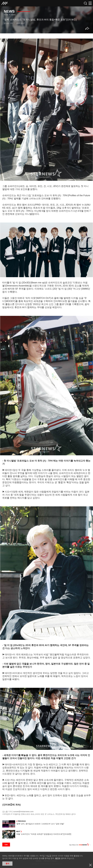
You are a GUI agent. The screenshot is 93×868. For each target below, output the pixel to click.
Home (6, 15)
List (6, 845)
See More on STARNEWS (80, 845)
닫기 (90, 865)
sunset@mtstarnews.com (23, 812)
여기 (57, 858)
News (13, 15)
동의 (7, 863)
